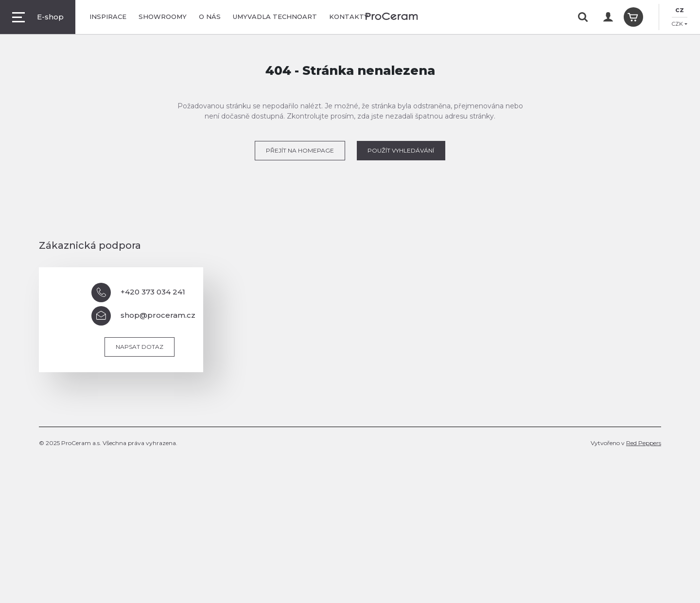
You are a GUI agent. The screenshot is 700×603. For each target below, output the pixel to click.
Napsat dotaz (140, 347)
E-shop (38, 17)
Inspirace (108, 17)
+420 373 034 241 (138, 293)
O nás (210, 17)
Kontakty (349, 17)
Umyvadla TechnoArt (275, 17)
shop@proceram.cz (143, 316)
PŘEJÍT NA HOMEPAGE (300, 150)
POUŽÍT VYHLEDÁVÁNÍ (401, 150)
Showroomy (163, 17)
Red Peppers (644, 443)
